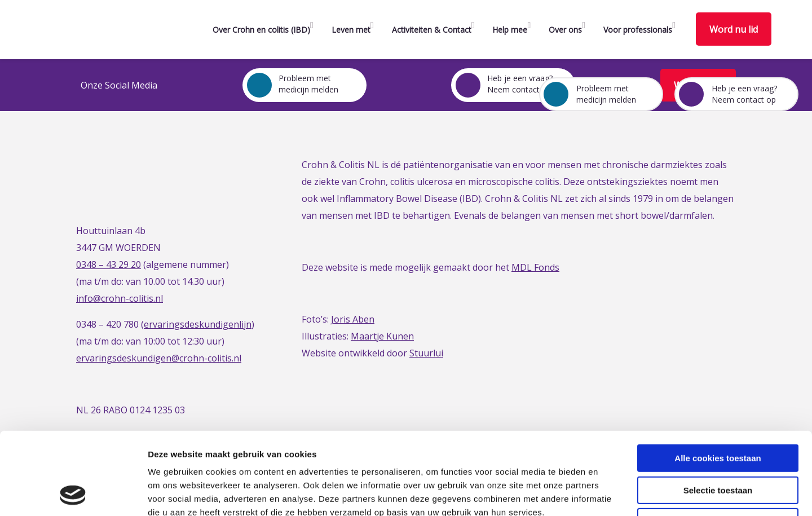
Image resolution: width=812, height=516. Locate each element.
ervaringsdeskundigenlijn (198, 324)
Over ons (565, 30)
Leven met (351, 30)
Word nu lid (734, 29)
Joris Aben (353, 319)
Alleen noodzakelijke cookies (718, 445)
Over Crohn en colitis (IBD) (261, 30)
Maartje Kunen (382, 336)
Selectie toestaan (718, 413)
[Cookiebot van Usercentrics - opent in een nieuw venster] (73, 494)
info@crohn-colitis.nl (120, 298)
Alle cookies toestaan (718, 381)
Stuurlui (426, 353)
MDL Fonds (535, 267)
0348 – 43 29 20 (109, 264)
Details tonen (609, 494)
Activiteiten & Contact (432, 30)
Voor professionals (638, 30)
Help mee (510, 30)
